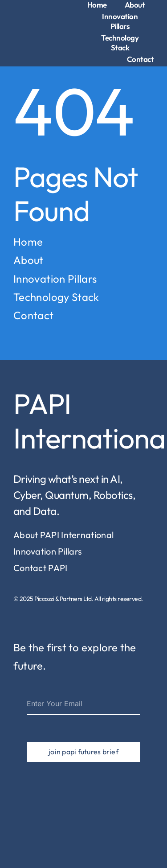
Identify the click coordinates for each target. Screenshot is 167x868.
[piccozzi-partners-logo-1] (29, 21)
